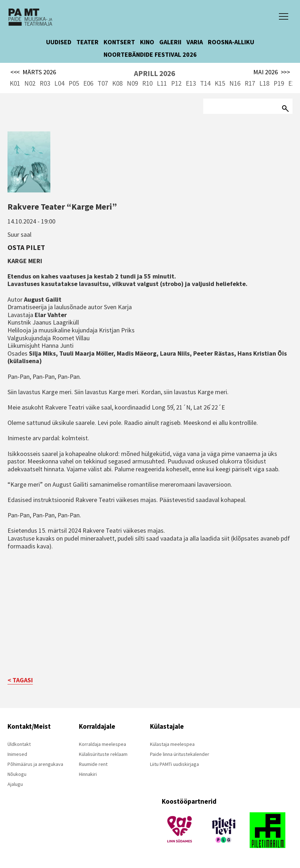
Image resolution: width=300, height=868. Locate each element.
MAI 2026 (272, 72)
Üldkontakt (19, 744)
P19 (279, 83)
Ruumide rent (93, 764)
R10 (147, 83)
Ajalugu (15, 784)
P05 (74, 83)
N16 (235, 83)
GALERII (170, 42)
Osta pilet (26, 247)
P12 (176, 83)
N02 (30, 83)
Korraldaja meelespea (102, 744)
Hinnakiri (88, 774)
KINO (147, 42)
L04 (59, 83)
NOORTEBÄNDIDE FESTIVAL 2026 (150, 54)
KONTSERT (119, 42)
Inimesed (17, 754)
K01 (15, 83)
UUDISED (59, 42)
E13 (191, 83)
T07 (103, 83)
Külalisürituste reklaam (103, 754)
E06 (88, 83)
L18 (264, 83)
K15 (220, 83)
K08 (117, 83)
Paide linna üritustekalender (180, 754)
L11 (162, 83)
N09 (132, 83)
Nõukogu (17, 774)
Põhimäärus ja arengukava (35, 764)
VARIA (195, 42)
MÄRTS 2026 (33, 72)
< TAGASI (20, 680)
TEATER (87, 42)
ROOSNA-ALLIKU (231, 42)
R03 (45, 83)
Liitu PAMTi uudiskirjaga (174, 764)
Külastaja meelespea (172, 744)
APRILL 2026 (154, 73)
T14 (205, 83)
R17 (250, 83)
